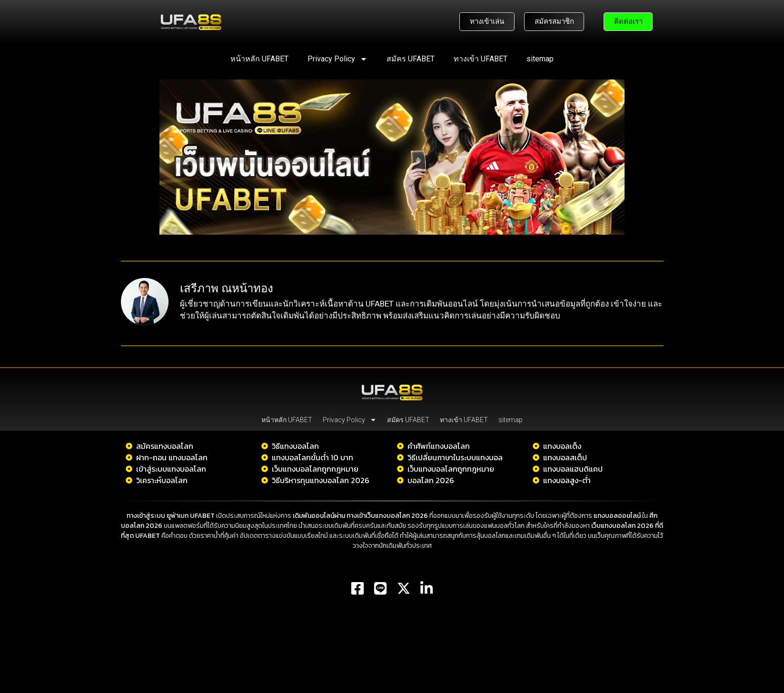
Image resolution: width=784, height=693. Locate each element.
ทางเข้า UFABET (481, 59)
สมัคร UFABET (411, 59)
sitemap (540, 59)
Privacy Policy (337, 59)
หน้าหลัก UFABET (259, 59)
